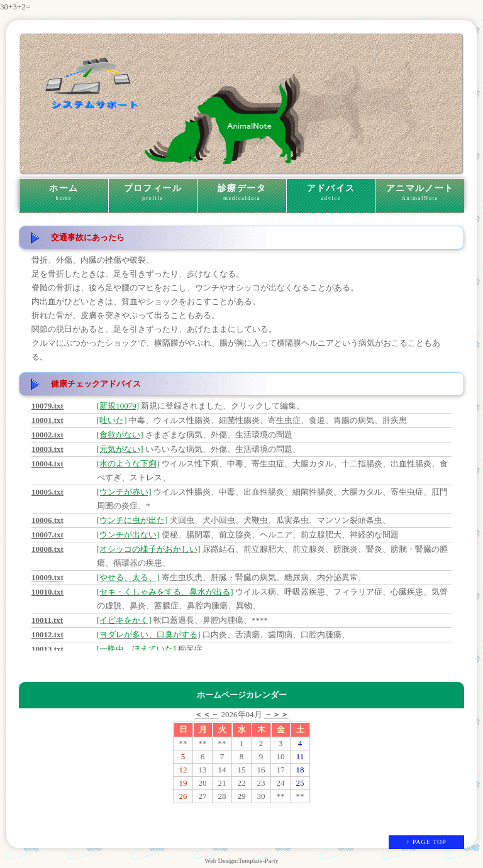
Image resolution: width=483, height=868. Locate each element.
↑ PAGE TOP (426, 842)
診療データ (242, 193)
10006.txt (47, 520)
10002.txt (47, 435)
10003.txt (47, 449)
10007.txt (47, 535)
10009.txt (47, 577)
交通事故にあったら (88, 237)
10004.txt (47, 464)
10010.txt (47, 592)
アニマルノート (420, 193)
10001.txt (47, 420)
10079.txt (47, 406)
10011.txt (47, 620)
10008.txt (47, 549)
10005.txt (47, 492)
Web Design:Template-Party (241, 861)
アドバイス (331, 193)
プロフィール (153, 193)
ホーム (64, 193)
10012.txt (47, 635)
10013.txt (47, 649)
